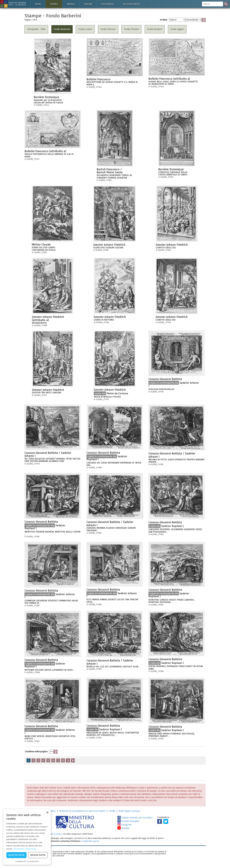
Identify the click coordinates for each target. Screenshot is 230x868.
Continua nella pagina (36, 752)
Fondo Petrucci (108, 29)
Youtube (124, 828)
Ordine (164, 20)
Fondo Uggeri (177, 29)
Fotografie (107, 4)
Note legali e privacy (129, 811)
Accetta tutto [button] (16, 855)
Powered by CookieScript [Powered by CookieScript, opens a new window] (27, 861)
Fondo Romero (155, 29)
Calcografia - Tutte (36, 29)
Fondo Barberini (62, 29)
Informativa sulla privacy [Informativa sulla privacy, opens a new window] (25, 849)
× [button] (47, 813)
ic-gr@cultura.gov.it (90, 841)
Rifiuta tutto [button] (38, 855)
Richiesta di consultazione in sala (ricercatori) (82, 811)
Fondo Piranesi (131, 29)
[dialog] (27, 837)
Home (38, 4)
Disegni (88, 4)
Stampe (54, 4)
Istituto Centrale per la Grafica (135, 818)
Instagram (125, 825)
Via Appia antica (131, 4)
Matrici (71, 4)
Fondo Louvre (85, 29)
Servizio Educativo (129, 821)
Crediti (112, 811)
